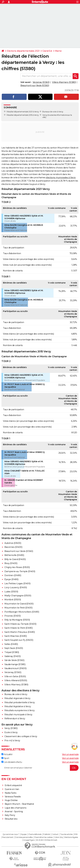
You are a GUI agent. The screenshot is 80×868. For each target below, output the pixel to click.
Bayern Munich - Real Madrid (19, 804)
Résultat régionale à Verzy (17, 698)
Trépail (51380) (12, 652)
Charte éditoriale (35, 834)
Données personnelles (24, 837)
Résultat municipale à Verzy (18, 715)
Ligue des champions (16, 808)
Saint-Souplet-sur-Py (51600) (19, 640)
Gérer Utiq (58, 837)
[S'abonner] (40, 768)
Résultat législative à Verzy (18, 706)
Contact (55, 834)
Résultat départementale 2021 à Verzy (23, 112)
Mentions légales (71, 837)
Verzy (45, 115)
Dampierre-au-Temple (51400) (20, 571)
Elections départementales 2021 (23, 51)
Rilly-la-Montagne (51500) (17, 620)
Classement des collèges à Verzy (21, 736)
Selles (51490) (11, 644)
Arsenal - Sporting (14, 811)
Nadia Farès (11, 793)
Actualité (7, 754)
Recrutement (8, 837)
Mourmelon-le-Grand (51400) (19, 604)
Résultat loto (11, 819)
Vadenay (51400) (12, 656)
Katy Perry (10, 815)
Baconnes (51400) (13, 547)
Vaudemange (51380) (15, 664)
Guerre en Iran (12, 789)
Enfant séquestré (13, 785)
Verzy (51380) (11, 728)
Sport (5, 758)
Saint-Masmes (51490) (16, 636)
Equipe (24, 834)
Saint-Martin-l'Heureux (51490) (20, 632)
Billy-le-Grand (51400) (15, 559)
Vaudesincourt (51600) (15, 668)
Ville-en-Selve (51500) (15, 676)
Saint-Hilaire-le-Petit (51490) (18, 628)
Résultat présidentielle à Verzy (20, 702)
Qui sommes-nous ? (11, 834)
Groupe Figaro (29, 840)
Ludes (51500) (11, 592)
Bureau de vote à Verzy (16, 694)
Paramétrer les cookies (44, 837)
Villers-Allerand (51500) (16, 680)
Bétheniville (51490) (14, 555)
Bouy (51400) (11, 563)
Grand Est (47, 51)
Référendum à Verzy (15, 719)
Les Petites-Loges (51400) (17, 583)
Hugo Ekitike (11, 800)
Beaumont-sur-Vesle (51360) (35, 85)
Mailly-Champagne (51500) (18, 596)
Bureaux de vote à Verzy (53, 112)
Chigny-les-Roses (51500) (17, 567)
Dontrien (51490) (13, 575)
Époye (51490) (11, 579)
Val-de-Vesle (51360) (14, 660)
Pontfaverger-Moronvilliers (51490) (22, 612)
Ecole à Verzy (11, 732)
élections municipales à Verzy (61, 178)
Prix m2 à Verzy (12, 741)
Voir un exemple (70, 754)
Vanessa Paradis (13, 797)
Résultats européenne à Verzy (19, 710)
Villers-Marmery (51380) (64, 82)
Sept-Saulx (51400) (14, 648)
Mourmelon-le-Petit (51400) (18, 608)
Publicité (47, 834)
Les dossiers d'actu (12, 762)
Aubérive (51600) (13, 543)
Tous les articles (66, 834)
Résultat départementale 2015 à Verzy (23, 115)
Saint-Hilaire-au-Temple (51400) (20, 624)
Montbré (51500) (13, 600)
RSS (76, 834)
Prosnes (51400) (12, 616)
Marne (58, 51)
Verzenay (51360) (41, 82)
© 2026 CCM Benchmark (47, 840)
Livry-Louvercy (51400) (16, 587)
